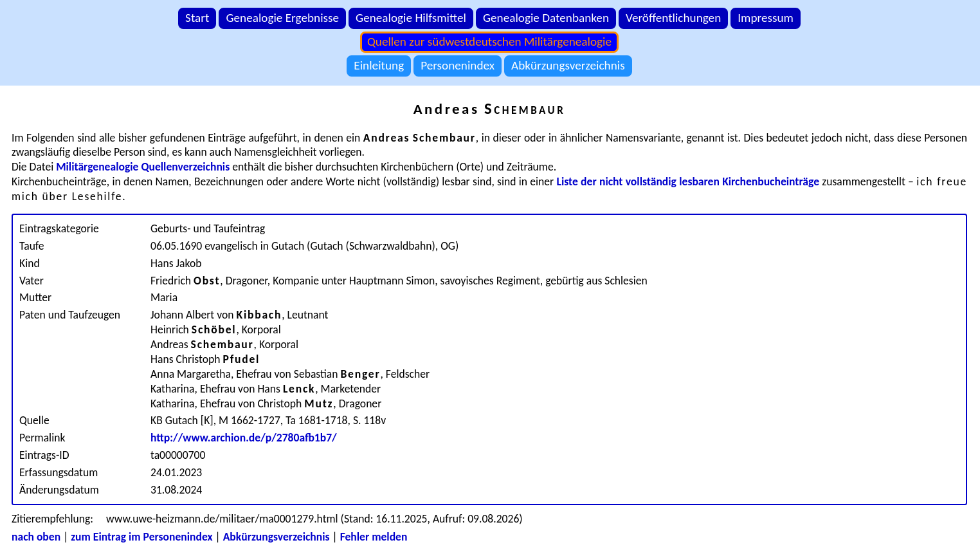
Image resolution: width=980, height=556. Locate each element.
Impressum (766, 18)
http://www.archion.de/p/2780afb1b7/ (244, 438)
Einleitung (379, 65)
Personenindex (458, 65)
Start (197, 18)
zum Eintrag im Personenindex (141, 537)
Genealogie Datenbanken (546, 18)
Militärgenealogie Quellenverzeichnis (143, 167)
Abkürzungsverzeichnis (568, 65)
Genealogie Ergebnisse (282, 18)
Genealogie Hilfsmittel (411, 18)
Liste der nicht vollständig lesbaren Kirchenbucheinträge (688, 181)
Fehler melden (374, 537)
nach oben (36, 537)
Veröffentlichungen (673, 18)
